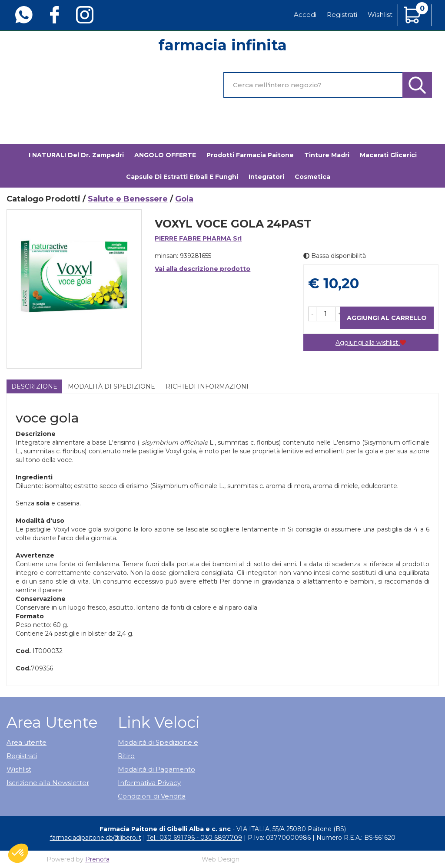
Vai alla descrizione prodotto (203, 269)
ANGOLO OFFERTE (165, 155)
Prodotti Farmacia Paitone (250, 155)
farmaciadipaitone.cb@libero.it (96, 838)
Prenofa (97, 859)
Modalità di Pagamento (156, 769)
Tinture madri (327, 155)
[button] (312, 314)
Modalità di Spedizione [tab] (111, 386)
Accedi (305, 15)
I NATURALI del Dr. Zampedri (76, 155)
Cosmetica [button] (312, 177)
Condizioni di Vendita (152, 796)
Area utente (27, 742)
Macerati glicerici (388, 155)
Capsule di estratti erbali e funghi (182, 177)
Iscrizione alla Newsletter (48, 783)
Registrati (342, 15)
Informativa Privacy (149, 783)
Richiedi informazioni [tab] (207, 386)
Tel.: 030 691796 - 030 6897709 (194, 838)
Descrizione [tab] (34, 386)
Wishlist (380, 15)
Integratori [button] (266, 177)
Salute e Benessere (128, 199)
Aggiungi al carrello (387, 318)
